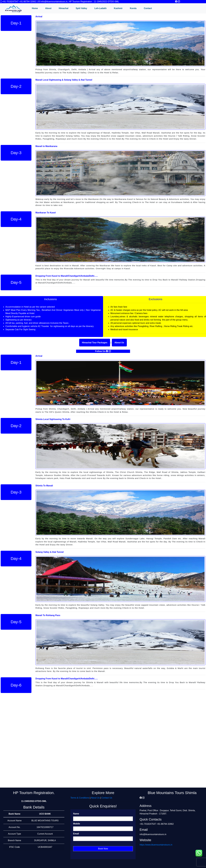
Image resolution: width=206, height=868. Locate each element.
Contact (148, 8)
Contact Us (107, 798)
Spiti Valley (81, 8)
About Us (119, 343)
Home (35, 8)
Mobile (77, 824)
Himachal (64, 8)
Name (76, 814)
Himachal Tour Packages (95, 343)
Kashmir (118, 8)
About (48, 8)
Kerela (133, 8)
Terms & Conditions (80, 798)
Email (76, 834)
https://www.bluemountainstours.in (156, 845)
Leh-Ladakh (101, 8)
